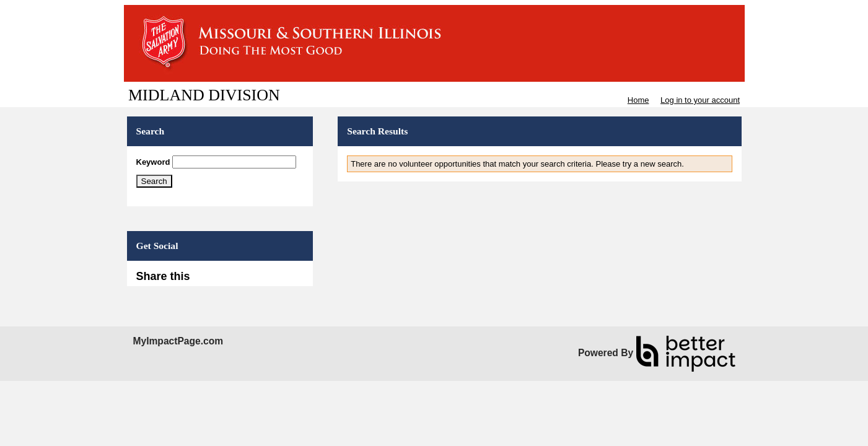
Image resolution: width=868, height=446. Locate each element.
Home (638, 100)
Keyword (153, 162)
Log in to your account (700, 100)
